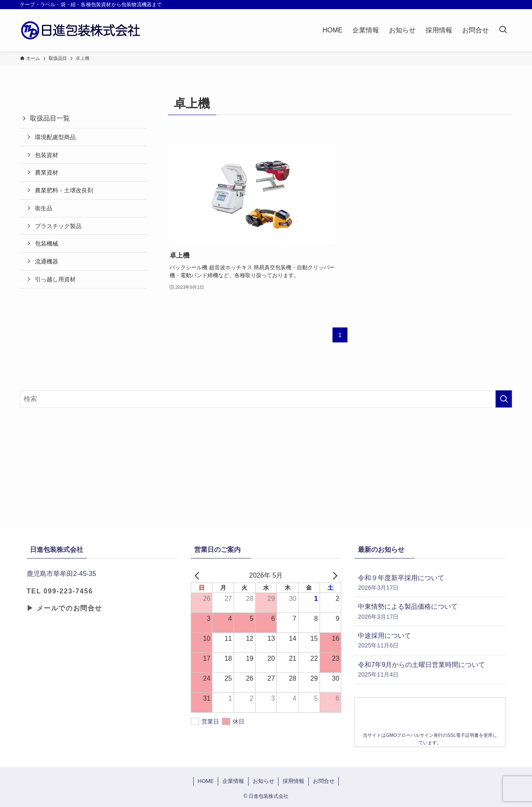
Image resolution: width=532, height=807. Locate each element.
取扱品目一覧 (50, 118)
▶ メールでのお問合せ (64, 608)
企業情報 (233, 781)
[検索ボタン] (503, 30)
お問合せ (324, 781)
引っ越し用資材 (55, 279)
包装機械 (47, 244)
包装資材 (47, 155)
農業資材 (47, 172)
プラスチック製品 (58, 226)
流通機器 (47, 261)
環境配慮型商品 (55, 137)
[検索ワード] (266, 399)
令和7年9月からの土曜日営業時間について (430, 670)
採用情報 (293, 781)
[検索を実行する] (504, 399)
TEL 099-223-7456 (60, 591)
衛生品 (44, 208)
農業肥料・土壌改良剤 (64, 190)
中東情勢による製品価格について (430, 612)
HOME (206, 781)
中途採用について (430, 641)
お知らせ (264, 781)
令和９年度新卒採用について (430, 583)
